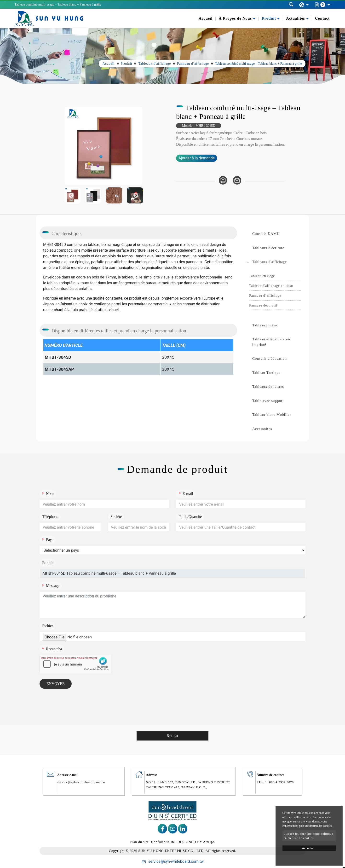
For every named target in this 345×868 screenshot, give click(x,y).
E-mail (186, 494)
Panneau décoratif (263, 305)
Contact (322, 18)
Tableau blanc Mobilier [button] (272, 415)
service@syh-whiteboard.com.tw (81, 782)
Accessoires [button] (262, 429)
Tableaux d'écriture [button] (268, 248)
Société (116, 517)
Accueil (206, 18)
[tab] (275, 234)
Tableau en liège (262, 276)
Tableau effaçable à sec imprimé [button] (272, 342)
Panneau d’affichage (193, 64)
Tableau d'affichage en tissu (271, 286)
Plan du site (139, 842)
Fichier (48, 626)
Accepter (308, 848)
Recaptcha (52, 649)
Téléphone (50, 517)
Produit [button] (269, 18)
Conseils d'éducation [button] (270, 359)
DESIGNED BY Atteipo (196, 842)
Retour (172, 736)
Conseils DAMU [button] (266, 234)
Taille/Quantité (190, 517)
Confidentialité (163, 842)
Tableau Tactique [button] (266, 373)
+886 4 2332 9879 (280, 782)
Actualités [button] (295, 18)
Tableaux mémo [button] (265, 325)
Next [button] (136, 146)
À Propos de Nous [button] (235, 18)
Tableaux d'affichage (155, 64)
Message (51, 586)
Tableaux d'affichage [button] (270, 262)
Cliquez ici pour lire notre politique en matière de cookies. (308, 836)
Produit (126, 64)
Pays (48, 540)
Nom (48, 494)
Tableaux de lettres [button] (268, 387)
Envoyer (56, 684)
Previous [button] (71, 146)
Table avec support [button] (268, 401)
